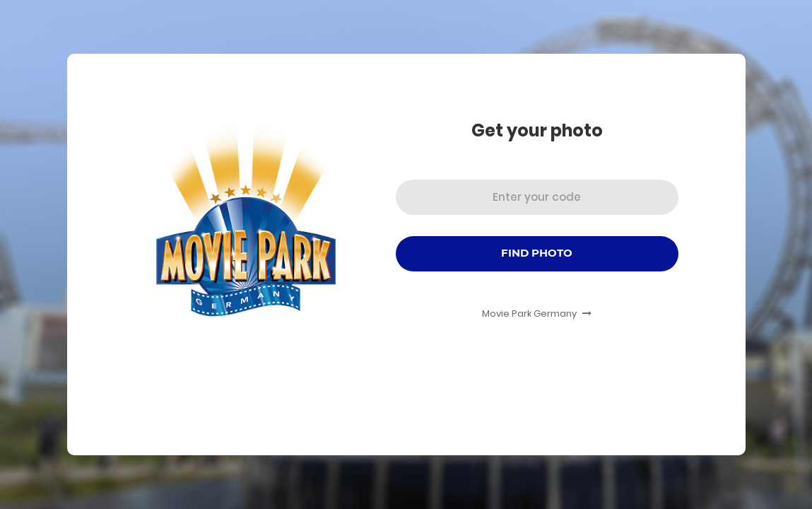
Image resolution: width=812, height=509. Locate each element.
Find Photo (537, 253)
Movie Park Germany (537, 314)
